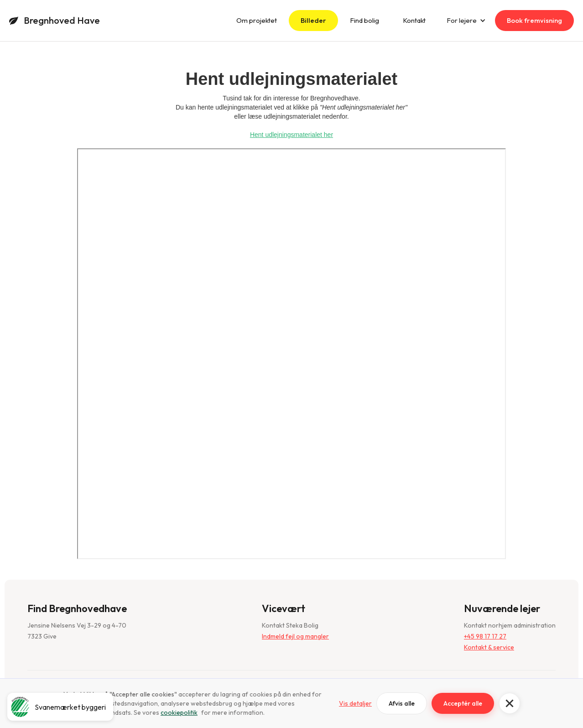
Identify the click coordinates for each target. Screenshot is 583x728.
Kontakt (414, 20)
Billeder (313, 20)
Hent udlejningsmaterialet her (291, 135)
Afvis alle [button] (402, 703)
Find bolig (364, 20)
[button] (510, 703)
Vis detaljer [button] (355, 703)
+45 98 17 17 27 (485, 636)
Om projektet (257, 20)
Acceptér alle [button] (463, 703)
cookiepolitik (179, 712)
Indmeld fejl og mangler (295, 636)
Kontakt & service (489, 647)
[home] (55, 21)
